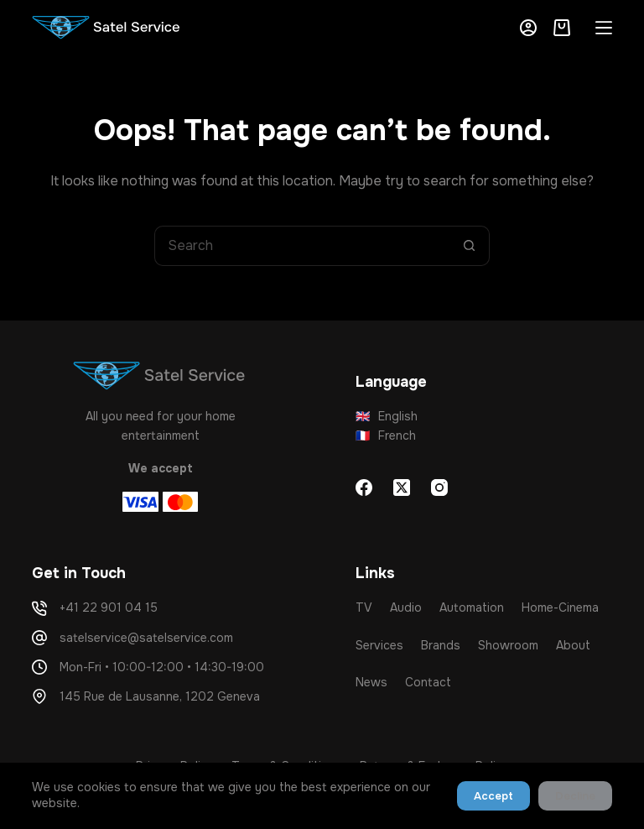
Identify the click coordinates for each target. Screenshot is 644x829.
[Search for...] (302, 246)
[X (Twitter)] (402, 487)
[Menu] (604, 28)
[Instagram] (439, 487)
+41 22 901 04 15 (109, 607)
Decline (575, 796)
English (387, 416)
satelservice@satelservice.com (146, 638)
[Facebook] (364, 487)
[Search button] (470, 246)
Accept (493, 796)
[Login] (528, 28)
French (386, 435)
